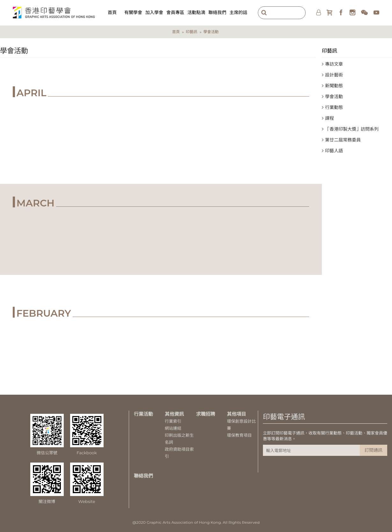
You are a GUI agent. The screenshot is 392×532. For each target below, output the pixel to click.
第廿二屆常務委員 (343, 140)
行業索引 (173, 421)
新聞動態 (334, 86)
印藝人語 (334, 151)
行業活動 (143, 414)
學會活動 (211, 32)
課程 (330, 118)
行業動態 (334, 107)
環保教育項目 (239, 435)
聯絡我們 (143, 476)
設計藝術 (334, 75)
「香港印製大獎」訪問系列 (352, 129)
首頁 (176, 32)
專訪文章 (334, 64)
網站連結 (173, 428)
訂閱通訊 (374, 450)
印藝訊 (192, 32)
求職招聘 (206, 414)
